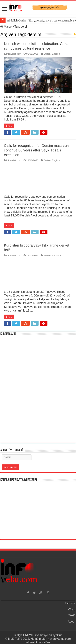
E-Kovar (70, 603)
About (72, 622)
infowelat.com (14, 54)
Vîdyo (72, 609)
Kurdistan (57, 255)
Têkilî (72, 615)
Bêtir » (9, 126)
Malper (6, 27)
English (56, 54)
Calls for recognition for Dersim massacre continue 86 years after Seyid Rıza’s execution (37, 150)
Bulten (47, 54)
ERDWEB (29, 635)
